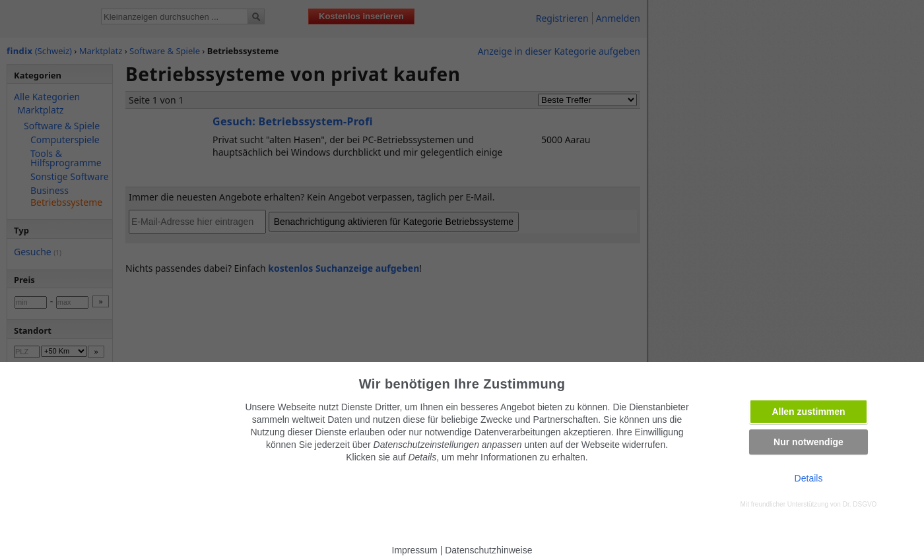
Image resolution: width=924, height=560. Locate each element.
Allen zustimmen (808, 412)
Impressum (415, 550)
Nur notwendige (808, 442)
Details (809, 478)
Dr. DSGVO (860, 504)
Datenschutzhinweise (488, 550)
